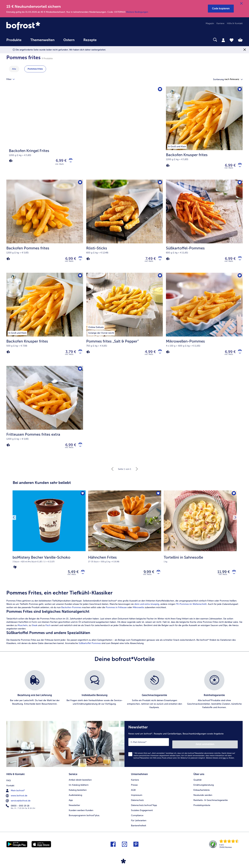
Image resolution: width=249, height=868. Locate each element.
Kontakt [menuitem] (10, 789)
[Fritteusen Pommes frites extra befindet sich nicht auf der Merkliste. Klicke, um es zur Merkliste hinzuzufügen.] (80, 374)
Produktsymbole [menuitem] (202, 809)
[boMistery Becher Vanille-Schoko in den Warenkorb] (82, 578)
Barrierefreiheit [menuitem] (139, 829)
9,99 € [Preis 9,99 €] (147, 578)
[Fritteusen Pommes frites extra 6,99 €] (45, 417)
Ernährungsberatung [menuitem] (204, 789)
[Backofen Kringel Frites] (85, 134)
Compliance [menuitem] (137, 819)
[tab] (223, 40)
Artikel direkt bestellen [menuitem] (80, 784)
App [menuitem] (71, 804)
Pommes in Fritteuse (116, 615)
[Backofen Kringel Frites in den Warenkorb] (69, 161)
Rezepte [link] (90, 40)
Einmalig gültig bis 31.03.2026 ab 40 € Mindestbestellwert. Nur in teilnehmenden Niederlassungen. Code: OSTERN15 (66, 12)
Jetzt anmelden (224, 749)
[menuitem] (14, 41)
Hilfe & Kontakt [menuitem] (235, 23)
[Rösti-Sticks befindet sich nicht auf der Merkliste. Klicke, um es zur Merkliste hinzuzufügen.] (159, 184)
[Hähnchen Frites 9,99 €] (125, 545)
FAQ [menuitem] (9, 784)
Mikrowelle (138, 615)
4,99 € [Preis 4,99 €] (148, 355)
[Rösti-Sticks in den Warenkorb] (159, 261)
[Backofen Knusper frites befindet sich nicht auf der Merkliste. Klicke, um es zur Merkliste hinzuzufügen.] (239, 90)
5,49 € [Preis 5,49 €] (71, 578)
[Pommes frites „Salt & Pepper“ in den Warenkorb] (159, 355)
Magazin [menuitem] (210, 23)
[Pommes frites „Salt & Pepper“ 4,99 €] (125, 323)
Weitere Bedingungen (137, 12)
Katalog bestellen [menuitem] (78, 794)
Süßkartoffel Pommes (90, 650)
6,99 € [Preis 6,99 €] (59, 161)
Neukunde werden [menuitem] (203, 799)
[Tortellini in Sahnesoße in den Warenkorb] (233, 578)
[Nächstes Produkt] (234, 523)
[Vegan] (11, 161)
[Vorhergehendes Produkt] (15, 523)
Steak (35, 632)
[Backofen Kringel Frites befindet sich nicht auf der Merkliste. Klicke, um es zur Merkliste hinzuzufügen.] (159, 90)
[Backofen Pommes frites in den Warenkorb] (79, 261)
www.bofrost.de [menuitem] (17, 799)
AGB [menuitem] (133, 794)
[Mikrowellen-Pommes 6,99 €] (204, 323)
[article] (124, 625)
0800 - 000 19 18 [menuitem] (18, 809)
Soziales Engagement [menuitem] (142, 814)
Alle (14, 69)
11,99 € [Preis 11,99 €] (221, 578)
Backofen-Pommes (71, 615)
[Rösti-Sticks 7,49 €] (125, 228)
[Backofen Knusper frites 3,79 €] (45, 323)
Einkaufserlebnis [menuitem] (202, 794)
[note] (49, 568)
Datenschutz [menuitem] (137, 804)
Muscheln (23, 632)
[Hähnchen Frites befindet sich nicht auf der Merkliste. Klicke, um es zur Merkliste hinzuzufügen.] (158, 500)
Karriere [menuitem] (220, 23)
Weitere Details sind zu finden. (220, 763)
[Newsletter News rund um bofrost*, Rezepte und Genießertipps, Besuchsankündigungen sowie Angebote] (184, 750)
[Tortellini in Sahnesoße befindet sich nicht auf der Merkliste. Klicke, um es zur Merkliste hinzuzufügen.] (233, 500)
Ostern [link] (69, 40)
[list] (124, 697)
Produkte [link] (14, 40)
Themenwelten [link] (42, 40)
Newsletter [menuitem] (74, 809)
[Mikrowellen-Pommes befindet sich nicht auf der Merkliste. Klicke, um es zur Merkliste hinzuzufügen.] (239, 279)
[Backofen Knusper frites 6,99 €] (204, 134)
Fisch (48, 632)
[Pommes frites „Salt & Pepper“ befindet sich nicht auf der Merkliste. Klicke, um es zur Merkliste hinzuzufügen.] (159, 279)
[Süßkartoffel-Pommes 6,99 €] (204, 228)
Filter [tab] (12, 79)
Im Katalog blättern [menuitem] (79, 789)
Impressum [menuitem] (137, 799)
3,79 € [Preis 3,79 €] (69, 355)
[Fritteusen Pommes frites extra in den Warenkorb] (79, 450)
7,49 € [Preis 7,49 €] (148, 261)
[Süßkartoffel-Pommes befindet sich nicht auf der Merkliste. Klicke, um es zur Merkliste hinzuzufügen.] (239, 184)
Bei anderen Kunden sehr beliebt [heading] (42, 488)
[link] (42, 26)
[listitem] (35, 697)
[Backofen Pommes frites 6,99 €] (45, 228)
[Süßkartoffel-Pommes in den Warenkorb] (239, 261)
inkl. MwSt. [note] (72, 582)
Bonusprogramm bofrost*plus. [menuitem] (84, 819)
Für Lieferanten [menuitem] (139, 824)
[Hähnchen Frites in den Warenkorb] (157, 578)
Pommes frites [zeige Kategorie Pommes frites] (35, 69)
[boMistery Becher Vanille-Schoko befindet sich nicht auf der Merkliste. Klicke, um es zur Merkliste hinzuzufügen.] (82, 500)
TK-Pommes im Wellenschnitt (191, 611)
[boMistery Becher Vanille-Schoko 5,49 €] (49, 545)
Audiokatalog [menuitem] (75, 799)
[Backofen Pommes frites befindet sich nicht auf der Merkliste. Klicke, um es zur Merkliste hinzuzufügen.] (80, 184)
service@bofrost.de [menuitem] (18, 804)
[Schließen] (241, 3)
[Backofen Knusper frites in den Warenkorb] (239, 166)
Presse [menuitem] (134, 789)
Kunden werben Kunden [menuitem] (81, 814)
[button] (221, 9)
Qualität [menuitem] (197, 784)
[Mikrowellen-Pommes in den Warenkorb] (239, 355)
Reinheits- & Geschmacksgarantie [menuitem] (211, 804)
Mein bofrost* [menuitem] (16, 794)
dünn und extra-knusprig (147, 611)
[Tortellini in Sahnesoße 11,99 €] (200, 545)
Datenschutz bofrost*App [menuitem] (144, 809)
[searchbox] (108, 40)
